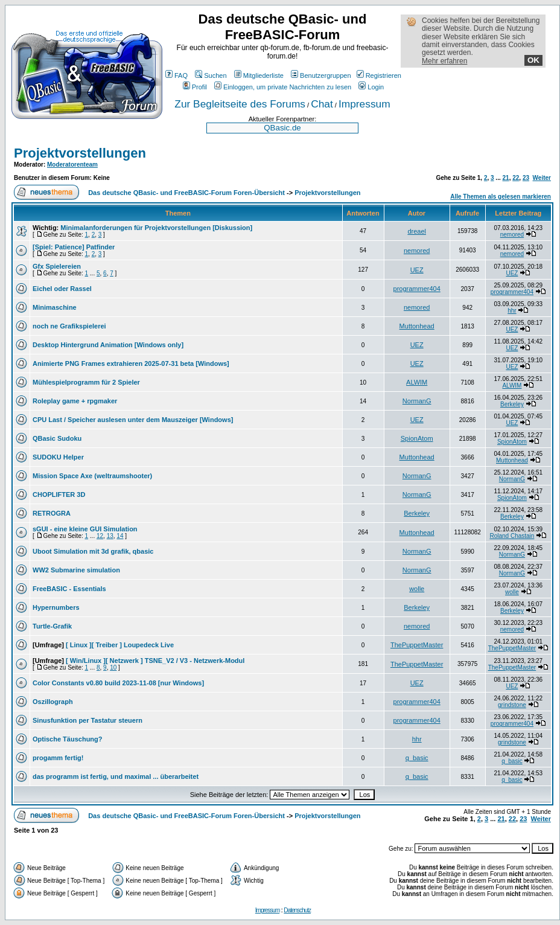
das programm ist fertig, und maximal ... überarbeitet (116, 776)
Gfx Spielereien (57, 266)
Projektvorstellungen (80, 153)
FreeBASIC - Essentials (69, 589)
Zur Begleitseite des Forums (240, 104)
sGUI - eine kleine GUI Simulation (85, 529)
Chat (322, 104)
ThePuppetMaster (417, 645)
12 (100, 536)
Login (371, 87)
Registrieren (379, 75)
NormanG (417, 401)
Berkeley (512, 404)
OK (533, 60)
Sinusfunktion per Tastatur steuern (87, 720)
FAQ (177, 75)
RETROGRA (52, 513)
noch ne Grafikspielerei (69, 326)
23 (526, 178)
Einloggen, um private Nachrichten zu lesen (283, 87)
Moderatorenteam (72, 165)
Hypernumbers (56, 607)
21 (506, 178)
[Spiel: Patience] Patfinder (74, 247)
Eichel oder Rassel (62, 289)
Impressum (364, 104)
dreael (417, 231)
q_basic (417, 758)
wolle (417, 589)
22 (516, 178)
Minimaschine (55, 307)
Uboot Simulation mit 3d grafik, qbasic (93, 551)
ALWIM (417, 382)
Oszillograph (53, 702)
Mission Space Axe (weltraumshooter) (92, 476)
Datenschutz (297, 910)
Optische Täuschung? (68, 739)
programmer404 (417, 289)
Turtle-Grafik (52, 626)
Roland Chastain (512, 536)
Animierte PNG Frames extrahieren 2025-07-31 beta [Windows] (131, 363)
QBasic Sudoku (57, 438)
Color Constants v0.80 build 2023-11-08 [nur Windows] (118, 683)
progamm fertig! (58, 758)
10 (113, 667)
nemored (512, 235)
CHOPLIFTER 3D (59, 495)
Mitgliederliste (259, 75)
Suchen (211, 75)
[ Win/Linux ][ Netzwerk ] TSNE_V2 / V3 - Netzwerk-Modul (155, 661)
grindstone (512, 705)
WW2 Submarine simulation (76, 570)
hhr (512, 311)
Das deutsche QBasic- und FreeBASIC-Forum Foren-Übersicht (186, 193)
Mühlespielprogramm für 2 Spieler (86, 382)
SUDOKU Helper (58, 457)
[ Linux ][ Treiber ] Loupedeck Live (120, 645)
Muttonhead (417, 326)
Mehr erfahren (444, 61)
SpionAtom (417, 438)
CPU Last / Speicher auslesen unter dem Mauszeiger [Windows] (133, 420)
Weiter (542, 178)
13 (110, 536)
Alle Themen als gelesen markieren (501, 197)
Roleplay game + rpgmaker (75, 401)
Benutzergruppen (321, 75)
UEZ (417, 270)
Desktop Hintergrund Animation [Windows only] (108, 345)
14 (120, 536)
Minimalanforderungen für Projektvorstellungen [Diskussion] (156, 228)
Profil (195, 87)
